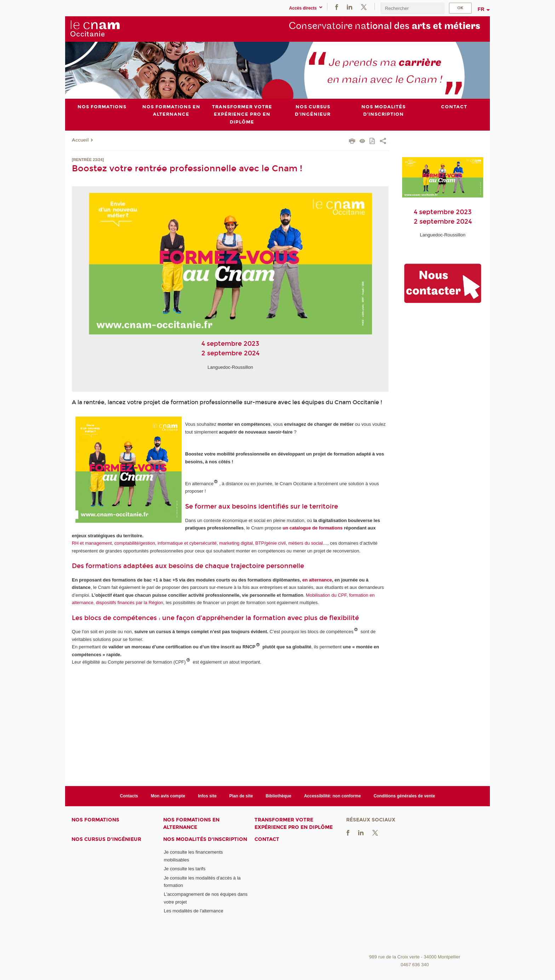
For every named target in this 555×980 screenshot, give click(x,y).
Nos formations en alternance (191, 824)
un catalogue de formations (313, 528)
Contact (267, 839)
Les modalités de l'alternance (194, 911)
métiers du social (305, 543)
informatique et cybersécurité (187, 543)
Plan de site (241, 796)
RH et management (92, 543)
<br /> (415, 898)
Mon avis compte (168, 796)
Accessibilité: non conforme (333, 796)
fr (481, 9)
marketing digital (236, 543)
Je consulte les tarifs (185, 869)
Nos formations (95, 820)
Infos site (207, 796)
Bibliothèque (278, 796)
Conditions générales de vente (404, 796)
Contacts (129, 796)
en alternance (317, 580)
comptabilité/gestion (135, 543)
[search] (412, 8)
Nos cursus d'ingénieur (106, 839)
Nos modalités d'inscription (205, 839)
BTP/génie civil (270, 543)
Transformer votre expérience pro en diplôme (294, 824)
